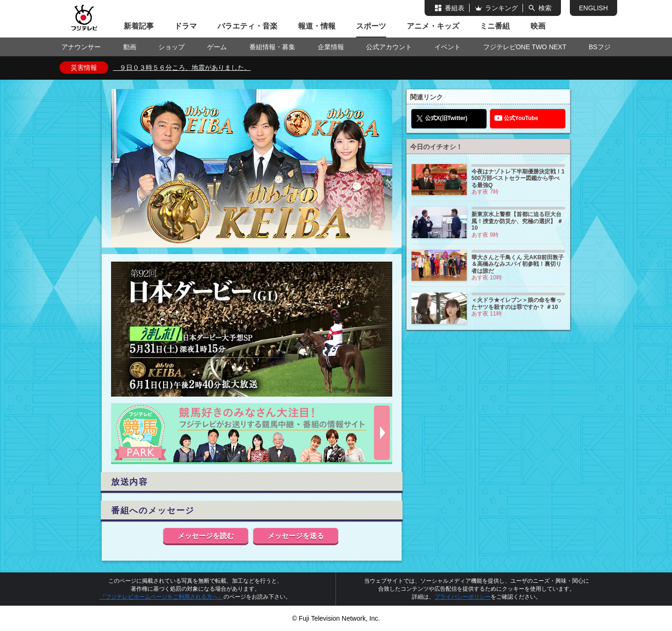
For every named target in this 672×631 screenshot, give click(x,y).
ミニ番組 (495, 26)
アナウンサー (81, 47)
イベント (448, 47)
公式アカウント (389, 47)
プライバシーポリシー (463, 597)
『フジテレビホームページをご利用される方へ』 (162, 597)
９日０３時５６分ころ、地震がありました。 (182, 68)
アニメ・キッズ (433, 26)
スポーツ (371, 26)
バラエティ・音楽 (247, 26)
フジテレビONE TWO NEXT (525, 47)
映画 (538, 26)
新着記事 (139, 26)
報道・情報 (317, 26)
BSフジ (600, 47)
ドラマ (186, 26)
